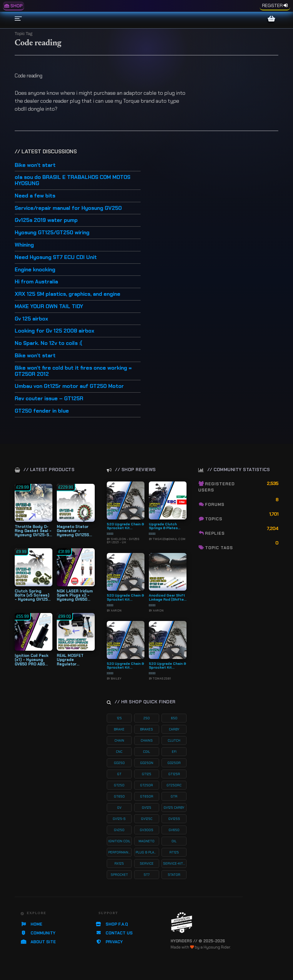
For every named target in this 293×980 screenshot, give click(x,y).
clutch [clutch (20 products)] (174, 740)
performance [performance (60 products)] (120, 852)
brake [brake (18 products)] (119, 729)
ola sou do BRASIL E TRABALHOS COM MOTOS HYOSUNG (73, 181)
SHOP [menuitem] (14, 6)
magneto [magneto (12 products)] (146, 841)
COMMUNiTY (38, 933)
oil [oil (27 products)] (174, 841)
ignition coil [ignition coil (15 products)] (119, 841)
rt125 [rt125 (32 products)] (174, 852)
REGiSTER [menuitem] (272, 6)
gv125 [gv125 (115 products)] (146, 808)
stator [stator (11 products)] (174, 875)
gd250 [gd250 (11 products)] (119, 763)
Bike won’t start (35, 165)
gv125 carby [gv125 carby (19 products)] (174, 808)
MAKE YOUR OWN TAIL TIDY (49, 307)
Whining (24, 245)
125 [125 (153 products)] (119, 718)
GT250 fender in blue (42, 411)
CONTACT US (114, 933)
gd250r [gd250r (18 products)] (174, 763)
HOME (31, 924)
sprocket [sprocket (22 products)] (119, 875)
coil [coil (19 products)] (146, 752)
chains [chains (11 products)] (147, 740)
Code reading (29, 76)
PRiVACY (109, 942)
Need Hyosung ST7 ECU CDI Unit (56, 258)
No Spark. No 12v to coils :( (49, 343)
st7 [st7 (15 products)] (146, 875)
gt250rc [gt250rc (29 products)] (174, 785)
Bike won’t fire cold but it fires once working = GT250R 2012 (73, 371)
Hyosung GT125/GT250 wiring (52, 233)
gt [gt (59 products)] (119, 774)
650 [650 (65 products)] (174, 718)
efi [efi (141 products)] (174, 752)
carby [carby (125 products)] (174, 729)
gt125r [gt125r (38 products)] (174, 774)
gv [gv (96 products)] (119, 808)
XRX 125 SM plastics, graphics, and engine (68, 294)
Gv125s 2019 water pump (46, 220)
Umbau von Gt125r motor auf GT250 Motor (69, 386)
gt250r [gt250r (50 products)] (146, 785)
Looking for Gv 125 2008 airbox (55, 331)
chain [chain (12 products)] (119, 740)
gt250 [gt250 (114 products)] (119, 785)
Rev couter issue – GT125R (49, 399)
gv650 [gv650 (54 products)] (174, 830)
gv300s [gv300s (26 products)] (146, 830)
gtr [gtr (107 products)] (174, 796)
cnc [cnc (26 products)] (119, 752)
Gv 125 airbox (31, 319)
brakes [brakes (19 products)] (146, 729)
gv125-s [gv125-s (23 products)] (119, 819)
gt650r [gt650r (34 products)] (147, 796)
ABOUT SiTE (38, 942)
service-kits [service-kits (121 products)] (174, 863)
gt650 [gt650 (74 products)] (119, 796)
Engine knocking (35, 270)
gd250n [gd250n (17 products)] (147, 763)
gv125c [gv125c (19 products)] (147, 819)
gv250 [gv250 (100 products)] (119, 830)
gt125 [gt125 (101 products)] (146, 774)
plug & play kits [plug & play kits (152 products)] (147, 852)
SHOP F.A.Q (112, 924)
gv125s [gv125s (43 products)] (174, 819)
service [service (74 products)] (147, 863)
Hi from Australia (36, 282)
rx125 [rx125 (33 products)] (119, 863)
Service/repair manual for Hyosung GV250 (68, 208)
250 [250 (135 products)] (147, 718)
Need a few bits (35, 196)
